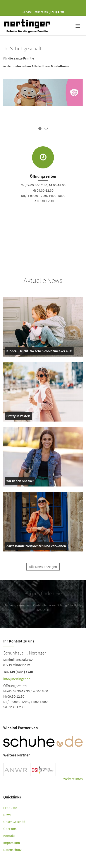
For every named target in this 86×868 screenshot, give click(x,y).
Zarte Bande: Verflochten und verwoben (36, 547)
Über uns (10, 829)
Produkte (10, 808)
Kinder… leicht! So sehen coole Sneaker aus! (39, 352)
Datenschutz (12, 850)
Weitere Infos (73, 779)
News (7, 815)
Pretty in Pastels (18, 417)
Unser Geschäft (14, 822)
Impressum (12, 843)
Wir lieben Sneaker (20, 482)
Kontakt (9, 836)
